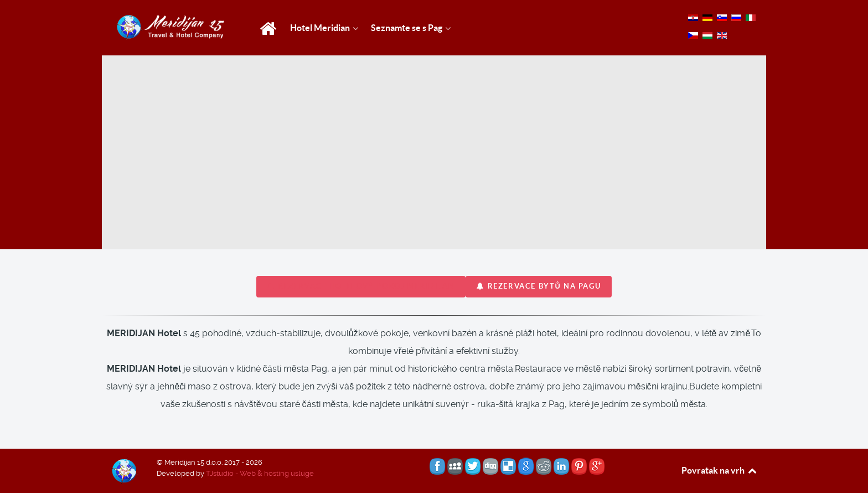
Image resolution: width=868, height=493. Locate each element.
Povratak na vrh (720, 470)
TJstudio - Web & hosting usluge (260, 473)
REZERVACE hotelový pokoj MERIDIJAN (361, 286)
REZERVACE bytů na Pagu (539, 286)
